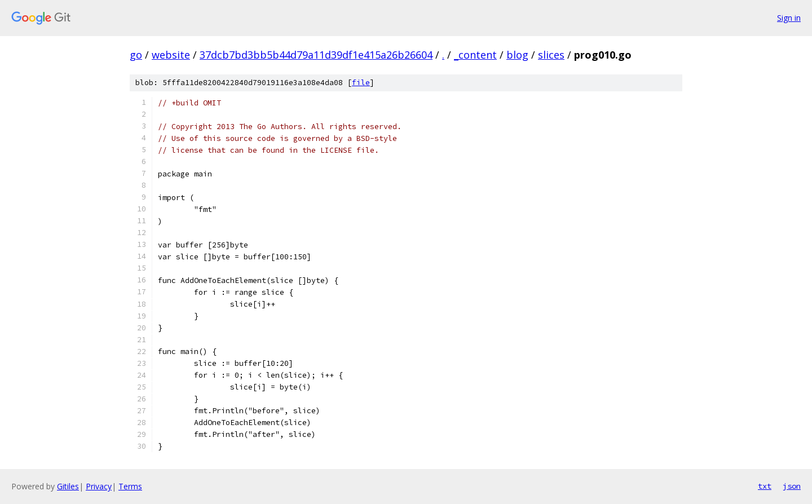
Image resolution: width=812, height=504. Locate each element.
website (171, 55)
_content (475, 55)
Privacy (99, 486)
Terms (130, 486)
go (136, 55)
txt (765, 486)
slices (551, 55)
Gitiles (68, 486)
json (792, 486)
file (361, 83)
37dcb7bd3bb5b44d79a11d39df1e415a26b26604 (316, 55)
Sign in (789, 18)
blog (517, 55)
